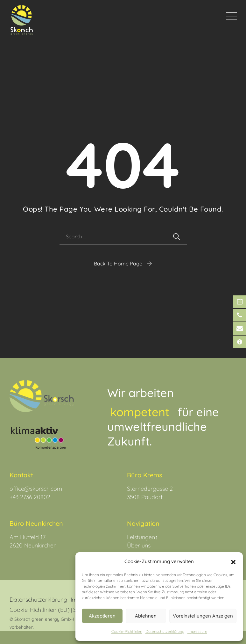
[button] (233, 561)
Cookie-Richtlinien (127, 631)
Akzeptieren (102, 616)
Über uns (139, 545)
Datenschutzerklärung (38, 600)
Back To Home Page (118, 264)
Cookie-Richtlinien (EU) (40, 610)
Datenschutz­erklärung (165, 631)
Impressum (197, 631)
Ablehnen (146, 616)
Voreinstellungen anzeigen (203, 616)
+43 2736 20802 (30, 497)
